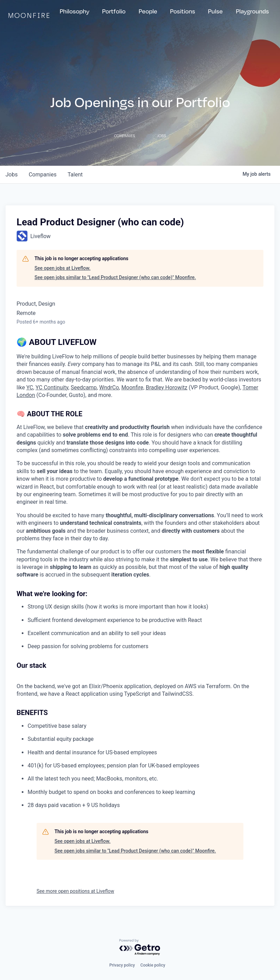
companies (43, 175)
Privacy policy (122, 965)
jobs (12, 175)
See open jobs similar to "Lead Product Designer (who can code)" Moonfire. (115, 277)
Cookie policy (153, 965)
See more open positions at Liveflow (75, 891)
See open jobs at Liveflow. (62, 268)
